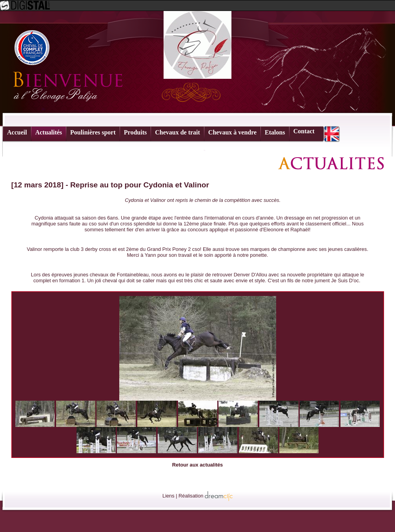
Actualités (49, 132)
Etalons (275, 132)
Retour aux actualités (197, 465)
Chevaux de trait (177, 132)
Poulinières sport (93, 132)
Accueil (17, 132)
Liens (168, 496)
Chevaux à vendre (232, 132)
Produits (135, 132)
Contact (304, 131)
